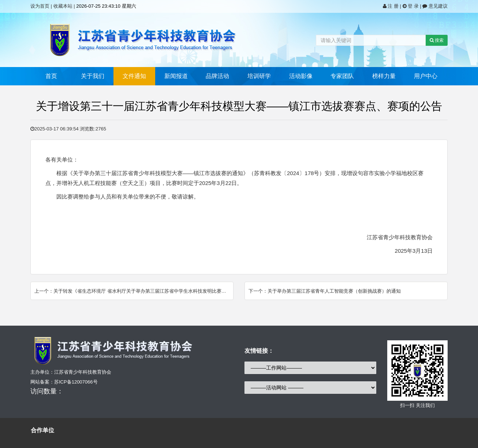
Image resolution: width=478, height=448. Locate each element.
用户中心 (426, 76)
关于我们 (93, 76)
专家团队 (342, 76)
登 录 (411, 6)
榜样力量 (384, 76)
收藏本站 (63, 6)
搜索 (437, 40)
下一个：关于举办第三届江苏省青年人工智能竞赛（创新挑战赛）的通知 (325, 291)
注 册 (391, 6)
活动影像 (301, 76)
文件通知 (134, 76)
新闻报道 (176, 76)
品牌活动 (217, 76)
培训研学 (259, 76)
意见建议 (435, 6)
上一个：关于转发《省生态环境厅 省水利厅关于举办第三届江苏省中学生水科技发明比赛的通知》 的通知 (134, 291)
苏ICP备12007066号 (76, 382)
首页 (51, 76)
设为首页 (40, 6)
